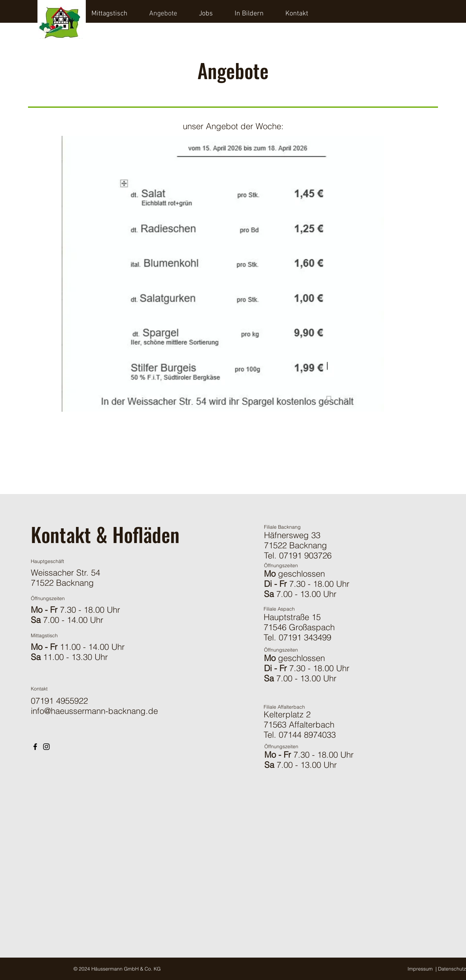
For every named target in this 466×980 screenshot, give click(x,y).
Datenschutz (452, 969)
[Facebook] (35, 747)
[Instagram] (46, 747)
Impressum (420, 969)
